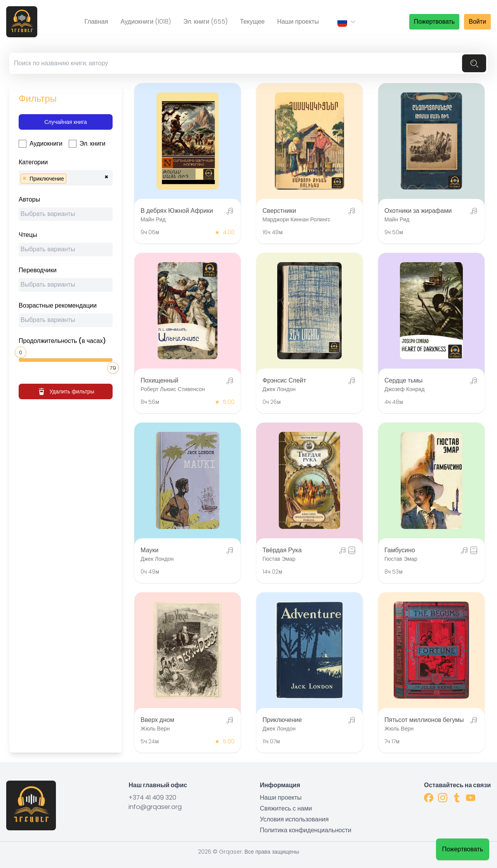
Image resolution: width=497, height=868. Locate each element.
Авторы (29, 199)
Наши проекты (298, 22)
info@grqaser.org (155, 807)
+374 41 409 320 (152, 798)
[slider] (22, 351)
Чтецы (28, 235)
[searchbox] (71, 178)
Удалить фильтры (65, 391)
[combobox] (66, 178)
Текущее (252, 22)
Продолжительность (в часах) (62, 341)
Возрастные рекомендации (58, 305)
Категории (33, 162)
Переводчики (38, 270)
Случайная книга (66, 122)
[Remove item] (24, 179)
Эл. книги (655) (205, 22)
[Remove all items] (106, 176)
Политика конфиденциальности (306, 830)
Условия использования (294, 819)
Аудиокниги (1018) (146, 22)
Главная (96, 22)
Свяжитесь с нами (286, 808)
